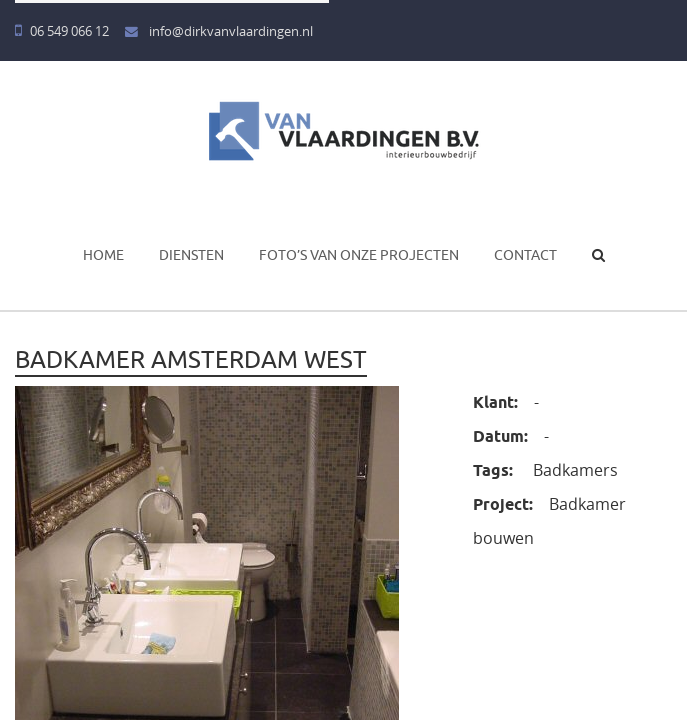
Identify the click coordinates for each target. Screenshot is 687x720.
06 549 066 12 (62, 31)
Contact (525, 255)
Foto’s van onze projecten (359, 255)
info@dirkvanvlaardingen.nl (219, 31)
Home (103, 255)
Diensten (191, 255)
